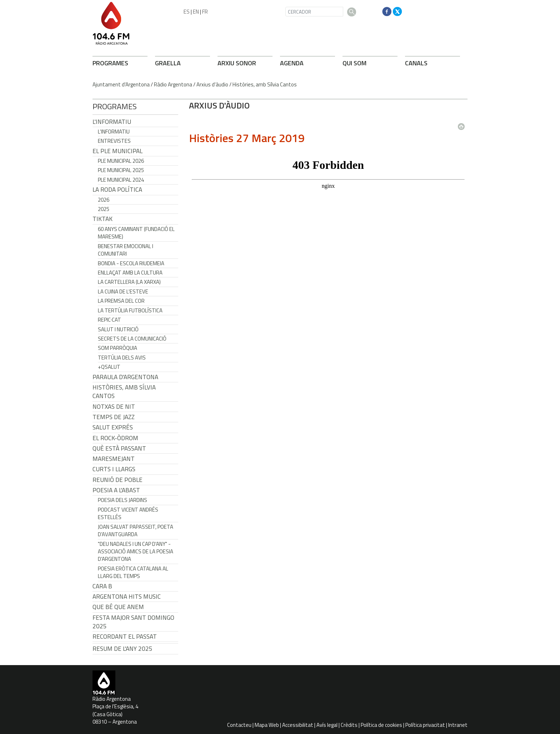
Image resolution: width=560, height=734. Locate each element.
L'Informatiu (112, 122)
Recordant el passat (125, 637)
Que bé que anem (118, 607)
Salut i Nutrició (118, 329)
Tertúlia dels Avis (122, 358)
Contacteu (239, 725)
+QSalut (109, 367)
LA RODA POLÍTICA (117, 190)
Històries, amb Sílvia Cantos (265, 84)
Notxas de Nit (114, 407)
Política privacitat (425, 725)
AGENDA (292, 63)
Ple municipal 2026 (121, 161)
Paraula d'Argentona (125, 377)
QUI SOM (354, 63)
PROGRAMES (110, 63)
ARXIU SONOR (237, 63)
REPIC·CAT (109, 320)
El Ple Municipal (117, 151)
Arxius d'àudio (212, 84)
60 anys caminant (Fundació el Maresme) (136, 233)
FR (205, 12)
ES (187, 12)
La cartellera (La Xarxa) (129, 282)
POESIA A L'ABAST (116, 490)
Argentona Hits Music (127, 597)
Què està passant (119, 448)
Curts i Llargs (114, 469)
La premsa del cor (121, 301)
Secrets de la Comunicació (132, 339)
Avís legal (327, 725)
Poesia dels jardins (122, 500)
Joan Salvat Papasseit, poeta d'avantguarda (136, 531)
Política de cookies (381, 725)
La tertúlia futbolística (130, 310)
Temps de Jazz (114, 417)
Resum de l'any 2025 (122, 649)
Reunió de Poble (117, 480)
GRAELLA (168, 63)
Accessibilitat (298, 725)
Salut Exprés (113, 427)
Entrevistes (114, 141)
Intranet (458, 725)
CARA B (102, 586)
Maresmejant (114, 459)
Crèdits (349, 725)
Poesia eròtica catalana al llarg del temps (133, 572)
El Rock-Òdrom (115, 438)
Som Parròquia (117, 348)
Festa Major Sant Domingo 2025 (133, 622)
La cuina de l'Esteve (123, 291)
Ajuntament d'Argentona (121, 84)
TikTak (102, 219)
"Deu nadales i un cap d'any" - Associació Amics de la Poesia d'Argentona (136, 552)
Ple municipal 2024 (121, 180)
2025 (104, 209)
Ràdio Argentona (173, 84)
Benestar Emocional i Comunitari (126, 250)
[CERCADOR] (314, 12)
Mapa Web (267, 725)
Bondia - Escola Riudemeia (131, 263)
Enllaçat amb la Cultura (130, 273)
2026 (104, 200)
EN (196, 12)
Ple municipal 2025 (121, 170)
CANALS (416, 63)
